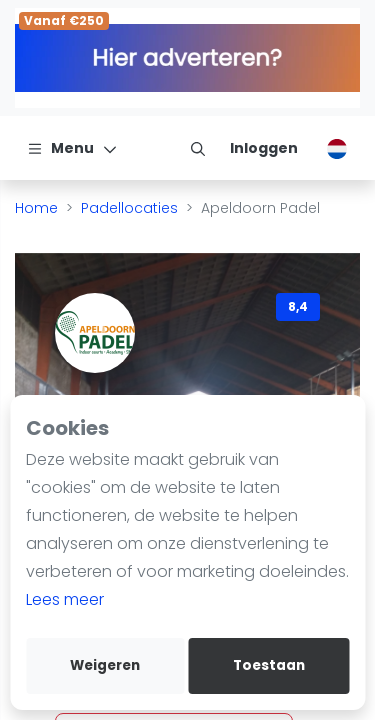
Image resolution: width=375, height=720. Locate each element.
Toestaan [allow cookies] (269, 665)
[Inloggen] (264, 148)
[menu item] (198, 148)
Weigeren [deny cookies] (105, 665)
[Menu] (72, 148)
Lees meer (65, 599)
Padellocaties (129, 208)
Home (36, 208)
